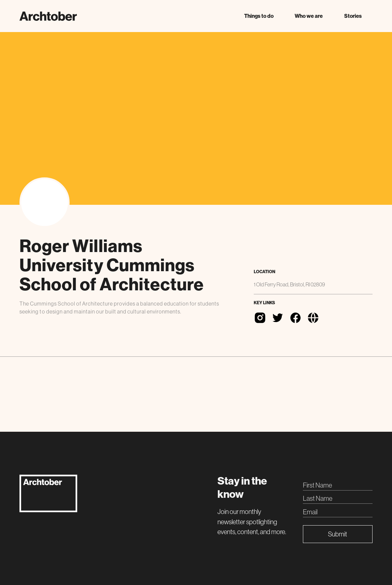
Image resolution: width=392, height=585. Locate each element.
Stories (353, 16)
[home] (48, 16)
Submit (338, 534)
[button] (259, 16)
